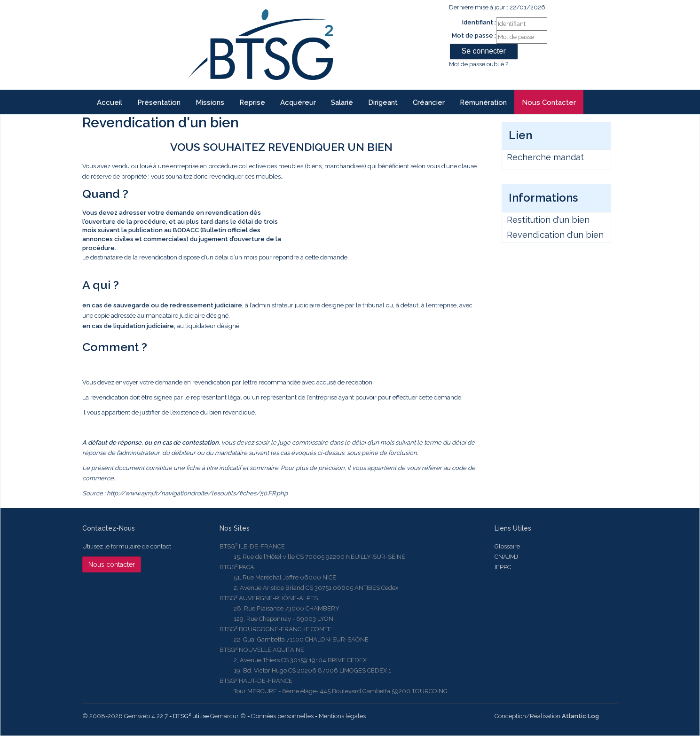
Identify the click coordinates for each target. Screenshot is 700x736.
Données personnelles (282, 716)
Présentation (159, 102)
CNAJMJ (506, 557)
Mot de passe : (474, 35)
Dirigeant (383, 102)
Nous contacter (549, 102)
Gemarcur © (228, 716)
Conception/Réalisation (547, 716)
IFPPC (503, 567)
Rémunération (483, 102)
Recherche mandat (545, 157)
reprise (252, 102)
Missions (210, 102)
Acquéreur (298, 102)
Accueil (110, 102)
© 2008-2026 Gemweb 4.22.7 (125, 716)
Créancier (429, 102)
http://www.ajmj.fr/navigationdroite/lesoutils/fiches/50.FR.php (197, 493)
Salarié (342, 102)
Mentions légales (342, 716)
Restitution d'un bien (548, 220)
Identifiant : (479, 22)
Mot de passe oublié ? (479, 64)
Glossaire (507, 546)
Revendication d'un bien (555, 235)
